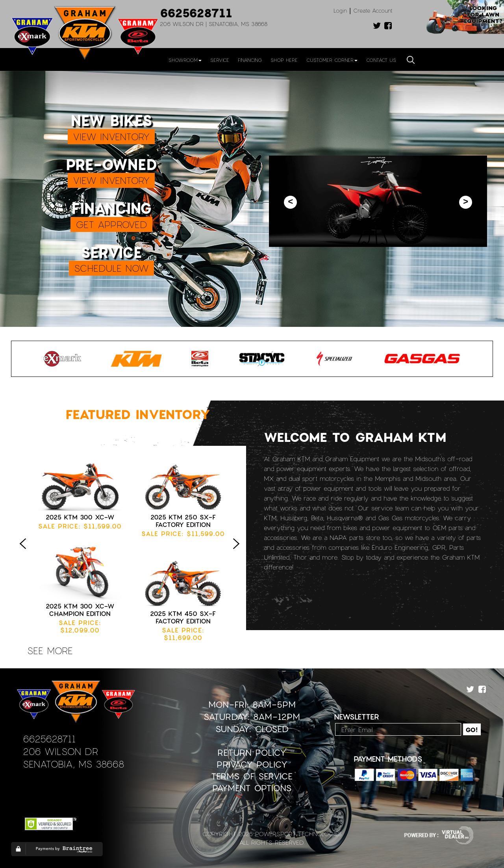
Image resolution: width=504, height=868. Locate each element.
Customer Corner (332, 60)
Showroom (185, 60)
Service (220, 60)
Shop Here (284, 60)
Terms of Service (252, 776)
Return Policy (252, 752)
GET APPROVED (111, 224)
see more (50, 650)
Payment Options (252, 788)
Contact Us (381, 60)
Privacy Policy (252, 764)
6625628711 (196, 13)
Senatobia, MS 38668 (73, 764)
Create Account (373, 10)
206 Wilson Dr (60, 751)
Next (238, 552)
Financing (250, 60)
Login (340, 10)
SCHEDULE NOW (111, 268)
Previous (25, 552)
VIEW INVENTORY (111, 136)
